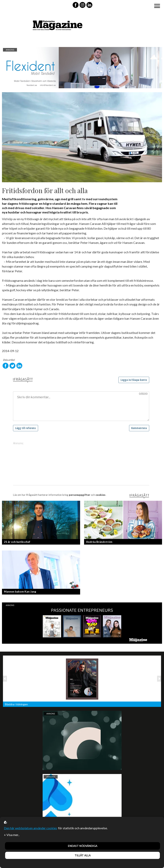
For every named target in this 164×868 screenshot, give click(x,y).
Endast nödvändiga (83, 846)
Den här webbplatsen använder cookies (30, 828)
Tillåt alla (83, 855)
